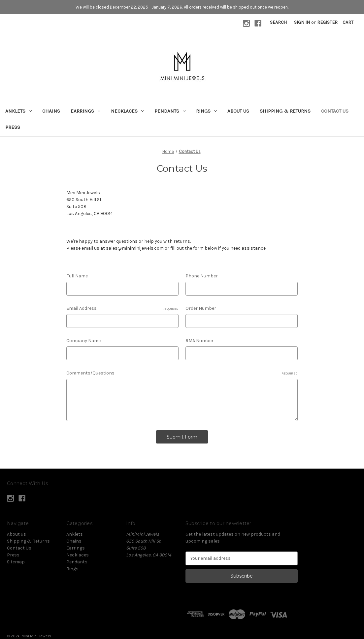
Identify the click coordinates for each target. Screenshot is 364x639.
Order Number (201, 308)
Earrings (85, 111)
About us (238, 111)
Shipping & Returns (285, 111)
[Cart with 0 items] (348, 22)
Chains (51, 111)
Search (278, 22)
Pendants (170, 111)
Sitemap (16, 562)
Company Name (83, 341)
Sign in (302, 22)
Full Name (77, 276)
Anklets (18, 111)
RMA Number (199, 341)
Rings (206, 111)
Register (327, 22)
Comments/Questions (182, 373)
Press (13, 127)
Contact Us (335, 111)
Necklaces (127, 111)
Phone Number (202, 276)
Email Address (122, 308)
